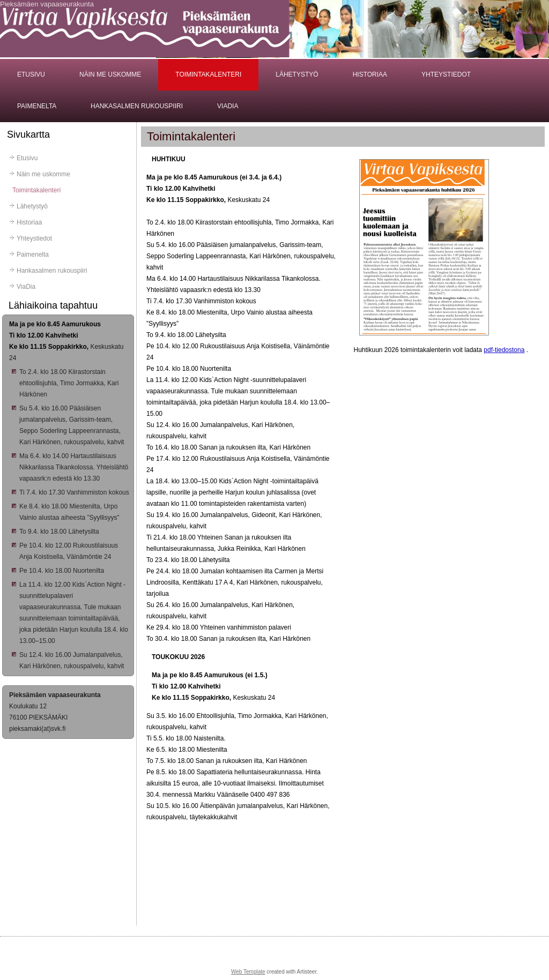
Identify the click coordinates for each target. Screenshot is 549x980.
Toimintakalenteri (208, 74)
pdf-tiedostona (504, 350)
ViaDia (228, 106)
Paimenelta (37, 106)
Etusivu (31, 74)
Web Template (248, 972)
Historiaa (370, 74)
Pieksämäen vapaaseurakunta (47, 4)
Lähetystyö (297, 74)
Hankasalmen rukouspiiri (137, 106)
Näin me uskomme (110, 74)
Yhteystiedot (446, 74)
